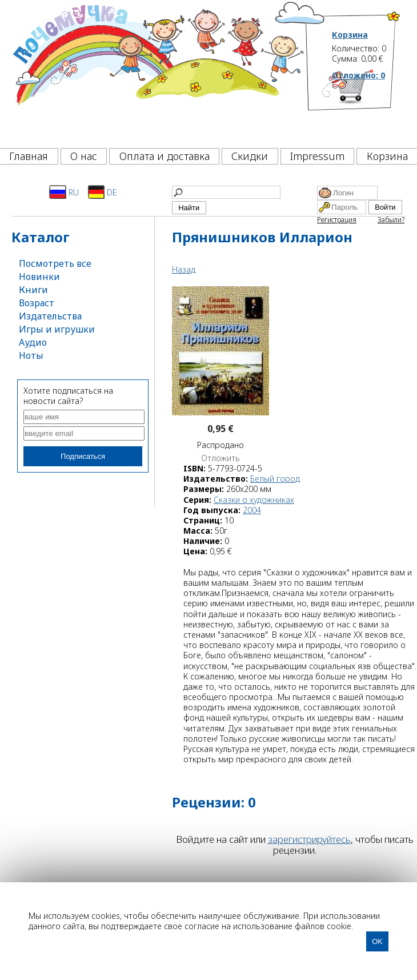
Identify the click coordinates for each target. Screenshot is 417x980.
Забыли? (391, 220)
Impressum (317, 156)
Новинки (39, 277)
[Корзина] (366, 106)
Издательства (50, 316)
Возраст (37, 303)
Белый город (275, 479)
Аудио (33, 342)
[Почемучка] (157, 71)
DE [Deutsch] (103, 192)
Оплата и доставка (165, 156)
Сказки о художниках (254, 500)
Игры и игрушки (57, 329)
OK (377, 941)
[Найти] (226, 192)
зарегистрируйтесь (309, 839)
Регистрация (337, 220)
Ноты (31, 355)
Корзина (350, 35)
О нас (84, 156)
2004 (252, 510)
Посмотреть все (55, 263)
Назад (184, 269)
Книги (33, 290)
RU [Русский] (64, 192)
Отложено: (358, 75)
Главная (29, 156)
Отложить (220, 458)
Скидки (250, 156)
